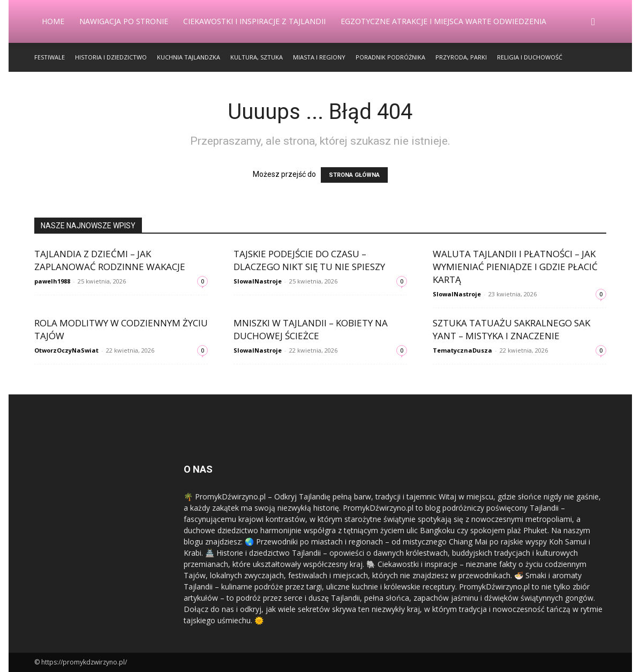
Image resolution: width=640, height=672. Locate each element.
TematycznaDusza (462, 350)
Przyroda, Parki (461, 57)
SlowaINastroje (258, 281)
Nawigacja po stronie (124, 21)
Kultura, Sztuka (257, 57)
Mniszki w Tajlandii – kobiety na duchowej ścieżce (311, 329)
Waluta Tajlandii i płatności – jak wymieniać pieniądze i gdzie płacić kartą (515, 267)
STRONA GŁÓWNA (354, 175)
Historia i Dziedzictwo (111, 57)
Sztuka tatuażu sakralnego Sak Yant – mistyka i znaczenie (511, 329)
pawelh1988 (52, 281)
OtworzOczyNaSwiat (66, 350)
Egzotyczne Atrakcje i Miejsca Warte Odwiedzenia (443, 21)
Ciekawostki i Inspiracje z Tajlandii (254, 21)
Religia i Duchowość (530, 57)
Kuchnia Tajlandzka (189, 57)
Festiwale (50, 57)
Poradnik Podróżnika (390, 57)
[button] (593, 22)
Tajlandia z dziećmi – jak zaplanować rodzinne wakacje (110, 260)
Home (53, 21)
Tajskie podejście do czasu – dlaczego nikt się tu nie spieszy (309, 260)
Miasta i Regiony (319, 57)
